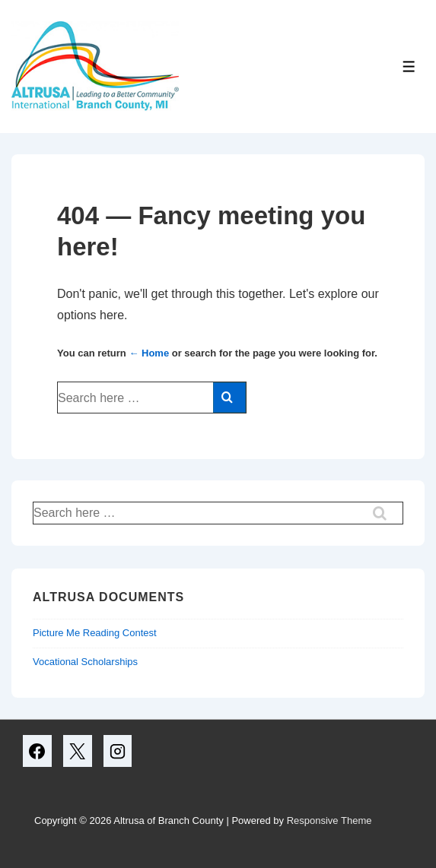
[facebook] (37, 751)
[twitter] (78, 751)
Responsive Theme (329, 820)
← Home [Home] (149, 353)
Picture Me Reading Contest (95, 633)
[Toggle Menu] (409, 67)
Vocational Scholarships (85, 662)
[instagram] (118, 751)
